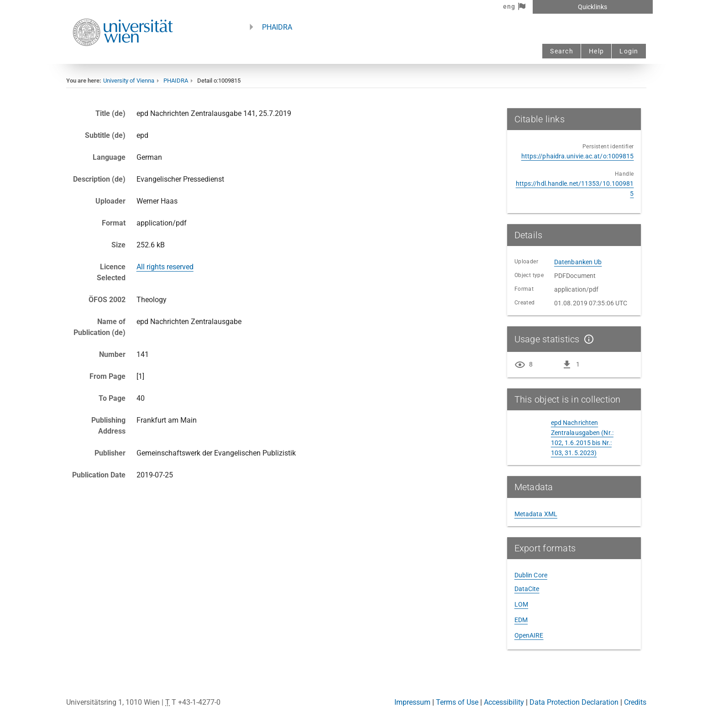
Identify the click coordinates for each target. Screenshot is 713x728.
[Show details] (587, 339)
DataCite (527, 589)
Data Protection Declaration (574, 702)
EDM (521, 620)
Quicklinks (592, 7)
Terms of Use (457, 702)
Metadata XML (536, 514)
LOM (521, 604)
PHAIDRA (277, 27)
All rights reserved (165, 267)
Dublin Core (531, 575)
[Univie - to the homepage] (123, 58)
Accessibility (504, 702)
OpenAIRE (529, 635)
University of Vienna (129, 81)
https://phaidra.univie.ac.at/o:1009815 (578, 156)
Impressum (412, 702)
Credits (635, 702)
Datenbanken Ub (578, 262)
